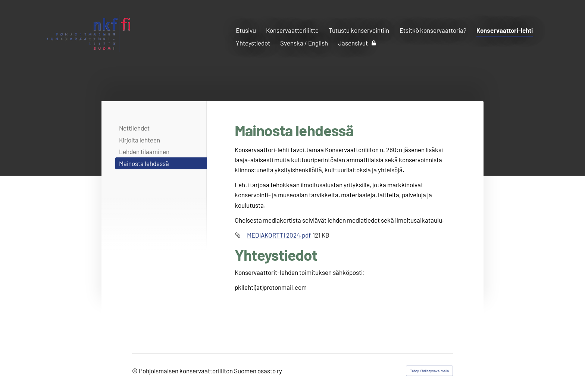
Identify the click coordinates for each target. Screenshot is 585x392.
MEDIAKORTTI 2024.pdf (279, 235)
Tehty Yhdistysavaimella (429, 371)
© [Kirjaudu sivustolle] (135, 371)
